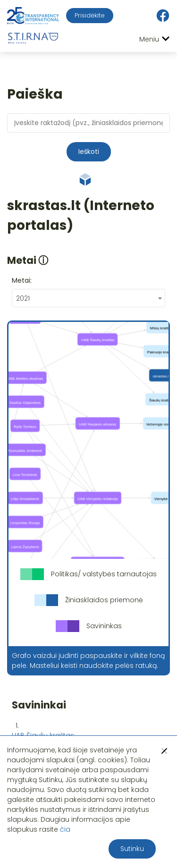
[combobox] (88, 298)
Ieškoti (89, 152)
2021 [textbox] (23, 298)
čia (65, 829)
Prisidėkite (90, 15)
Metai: (22, 280)
